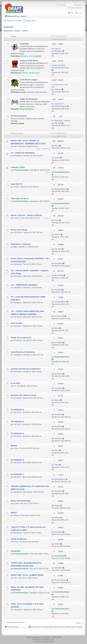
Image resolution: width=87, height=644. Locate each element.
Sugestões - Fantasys (21, 244)
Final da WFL (17, 323)
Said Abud (17, 412)
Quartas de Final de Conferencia (26, 369)
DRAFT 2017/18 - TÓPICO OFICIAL (27, 215)
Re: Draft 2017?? (58, 104)
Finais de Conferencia (21, 338)
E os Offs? (16, 383)
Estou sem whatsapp (20, 501)
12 (49, 149)
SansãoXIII (58, 568)
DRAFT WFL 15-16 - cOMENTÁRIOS (27, 575)
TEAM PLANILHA (19, 539)
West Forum (18, 232)
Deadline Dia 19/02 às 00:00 (23, 395)
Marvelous (58, 51)
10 (45, 149)
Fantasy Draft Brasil (29, 61)
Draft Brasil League (29, 80)
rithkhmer (58, 89)
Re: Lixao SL (56, 49)
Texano (18, 31)
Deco (16, 247)
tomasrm (25, 73)
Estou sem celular (19, 230)
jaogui (24, 92)
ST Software (45, 639)
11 (47, 149)
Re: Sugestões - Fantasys (61, 121)
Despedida (16, 551)
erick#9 (57, 158)
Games (8, 27)
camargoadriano (60, 302)
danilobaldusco (60, 479)
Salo (15, 146)
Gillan (57, 465)
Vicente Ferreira (60, 580)
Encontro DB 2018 (58, 65)
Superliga (24, 44)
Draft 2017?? (17, 184)
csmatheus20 (59, 316)
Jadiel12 (17, 218)
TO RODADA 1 (17, 474)
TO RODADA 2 (17, 460)
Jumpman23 (59, 556)
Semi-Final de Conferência (23, 352)
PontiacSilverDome (27, 109)
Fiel (15, 386)
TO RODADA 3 (17, 433)
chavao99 (30, 92)
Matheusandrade (41, 92)
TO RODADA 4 (17, 422)
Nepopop (25, 56)
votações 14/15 (18, 167)
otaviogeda (18, 156)
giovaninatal (59, 275)
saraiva (16, 503)
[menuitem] (71, 13)
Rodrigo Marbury (61, 106)
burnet (31, 56)
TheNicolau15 (34, 73)
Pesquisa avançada (75, 8)
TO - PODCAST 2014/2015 (23, 153)
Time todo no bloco (20, 198)
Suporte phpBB (48, 641)
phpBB (36, 637)
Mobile (14, 446)
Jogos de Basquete (29, 99)
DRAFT (14, 513)
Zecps (57, 146)
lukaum (57, 400)
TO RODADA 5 (17, 410)
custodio (25, 31)
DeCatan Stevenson (62, 68)
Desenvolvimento (19, 116)
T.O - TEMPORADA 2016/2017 (24, 285)
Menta (22, 123)
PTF (53, 639)
